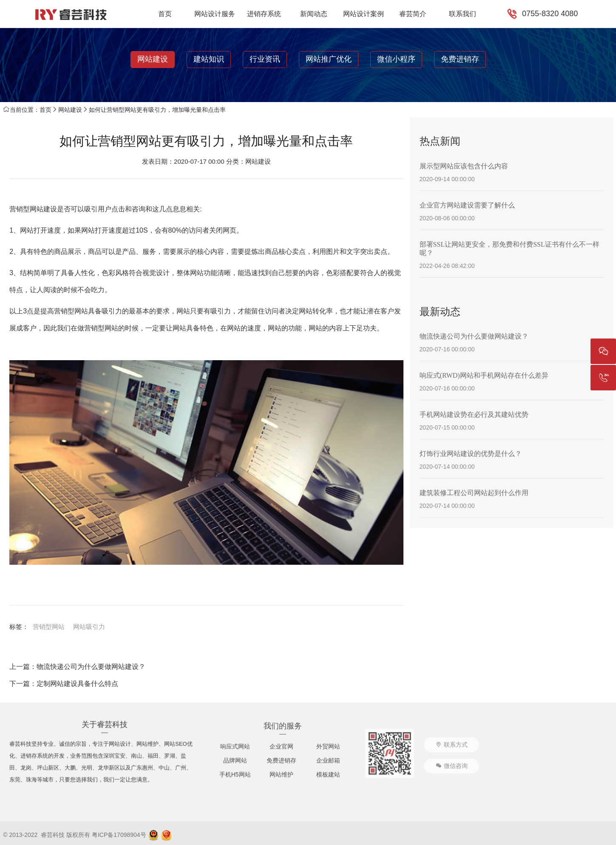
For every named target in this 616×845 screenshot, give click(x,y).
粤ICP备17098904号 (119, 835)
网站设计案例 (363, 14)
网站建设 (153, 59)
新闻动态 (314, 14)
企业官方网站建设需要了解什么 (467, 205)
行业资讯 (265, 59)
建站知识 (209, 59)
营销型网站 (49, 627)
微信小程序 (396, 59)
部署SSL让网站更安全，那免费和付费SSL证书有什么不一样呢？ (510, 249)
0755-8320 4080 (550, 14)
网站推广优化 (329, 59)
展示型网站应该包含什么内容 (464, 166)
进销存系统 (264, 14)
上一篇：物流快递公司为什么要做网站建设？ (77, 667)
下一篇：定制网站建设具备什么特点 (64, 684)
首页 (165, 14)
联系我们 (463, 14)
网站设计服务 (215, 14)
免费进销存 (460, 59)
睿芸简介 (413, 14)
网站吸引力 (89, 627)
